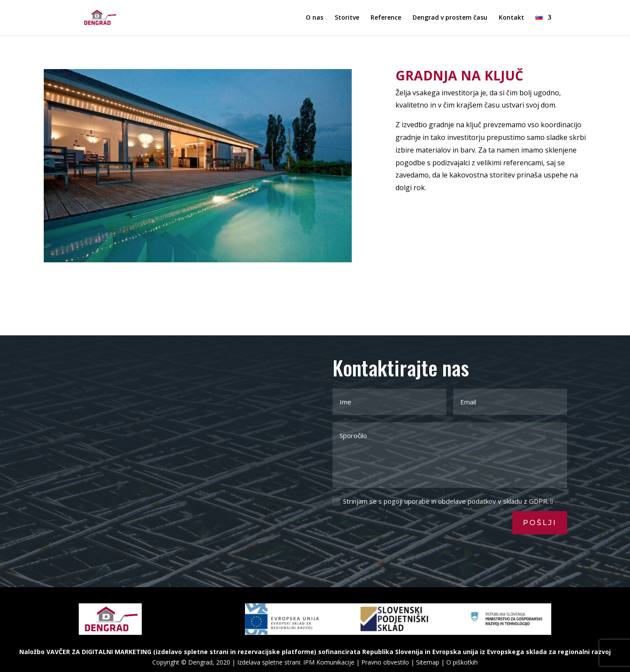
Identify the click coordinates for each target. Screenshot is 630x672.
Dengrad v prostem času (450, 18)
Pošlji (540, 523)
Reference (386, 18)
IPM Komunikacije (329, 662)
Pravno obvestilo (385, 662)
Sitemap (428, 662)
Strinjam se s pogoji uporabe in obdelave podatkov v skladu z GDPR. (443, 501)
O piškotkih (462, 662)
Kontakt (511, 18)
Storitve (347, 18)
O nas (315, 18)
